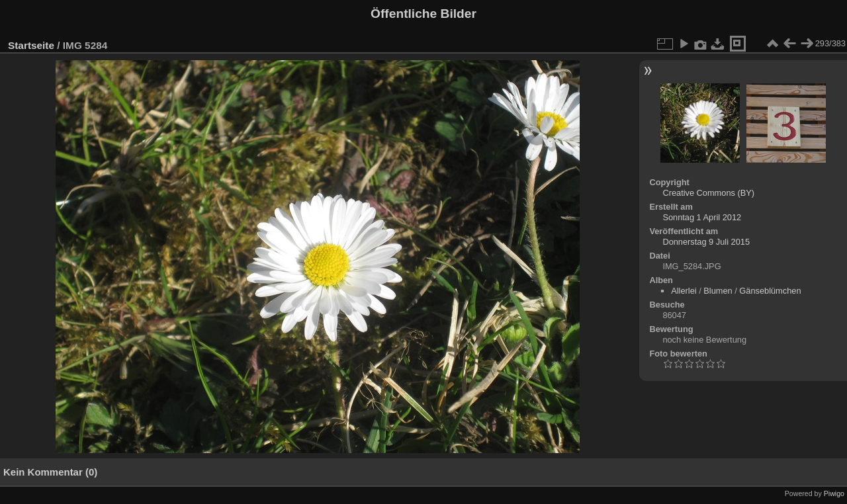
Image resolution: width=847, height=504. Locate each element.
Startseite (31, 45)
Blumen (718, 291)
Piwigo (834, 493)
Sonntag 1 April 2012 (702, 217)
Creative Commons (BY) (708, 193)
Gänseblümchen (770, 291)
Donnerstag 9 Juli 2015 (706, 242)
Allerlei (684, 291)
